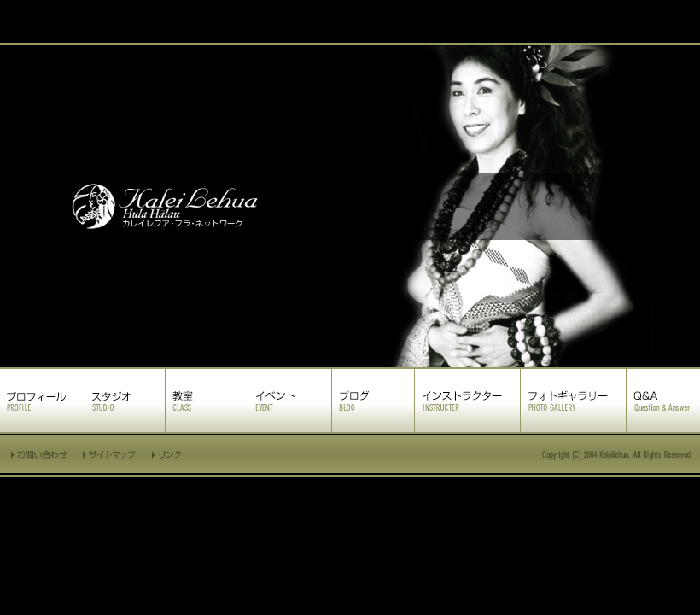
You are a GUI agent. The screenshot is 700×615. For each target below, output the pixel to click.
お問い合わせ (38, 454)
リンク (168, 454)
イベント (290, 401)
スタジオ (125, 401)
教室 (207, 401)
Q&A (663, 401)
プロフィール (42, 401)
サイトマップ (110, 454)
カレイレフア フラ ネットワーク (350, 207)
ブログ (373, 401)
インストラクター (467, 401)
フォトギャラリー (573, 401)
